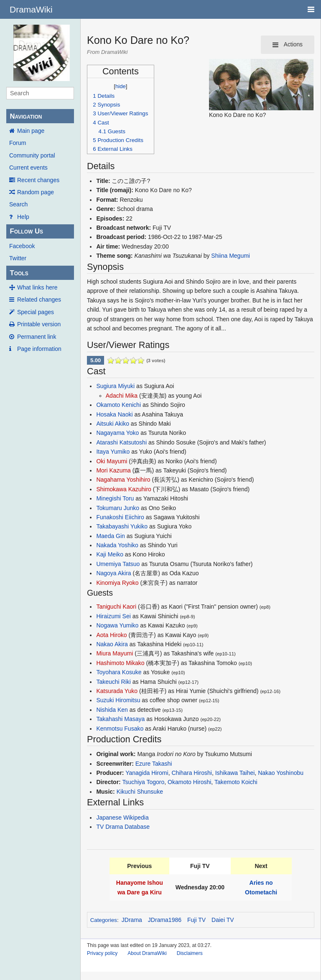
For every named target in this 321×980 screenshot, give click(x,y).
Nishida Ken (112, 710)
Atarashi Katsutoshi (121, 442)
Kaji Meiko (110, 554)
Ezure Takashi (154, 764)
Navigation (26, 116)
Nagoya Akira (113, 573)
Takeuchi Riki (113, 682)
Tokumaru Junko (118, 508)
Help (23, 217)
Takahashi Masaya (120, 719)
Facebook (22, 246)
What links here (37, 287)
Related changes (39, 300)
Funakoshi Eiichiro (120, 517)
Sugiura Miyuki (115, 386)
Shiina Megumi (231, 256)
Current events (28, 168)
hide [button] (121, 86)
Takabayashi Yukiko (122, 526)
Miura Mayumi (115, 653)
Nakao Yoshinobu (281, 773)
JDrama (132, 920)
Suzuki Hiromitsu (118, 700)
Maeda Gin (110, 536)
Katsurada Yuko (117, 691)
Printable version (39, 324)
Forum (18, 143)
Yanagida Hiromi (147, 773)
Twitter (18, 258)
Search (18, 204)
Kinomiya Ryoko (117, 583)
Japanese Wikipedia (122, 818)
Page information (39, 349)
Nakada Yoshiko (117, 545)
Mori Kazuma (113, 470)
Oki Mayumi (112, 461)
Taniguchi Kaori (116, 607)
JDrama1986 (165, 920)
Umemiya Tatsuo (118, 564)
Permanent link (37, 337)
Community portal (32, 155)
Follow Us (26, 231)
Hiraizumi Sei (113, 616)
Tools (19, 273)
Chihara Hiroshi (191, 773)
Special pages (36, 312)
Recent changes (38, 180)
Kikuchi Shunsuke (140, 792)
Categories (104, 920)
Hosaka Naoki (114, 414)
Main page (31, 131)
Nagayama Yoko (117, 433)
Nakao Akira (112, 644)
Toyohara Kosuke (119, 672)
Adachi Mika (122, 396)
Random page (36, 192)
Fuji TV (196, 920)
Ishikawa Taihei (235, 773)
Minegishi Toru (115, 498)
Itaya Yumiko (113, 452)
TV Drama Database (123, 827)
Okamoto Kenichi (118, 405)
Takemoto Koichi (236, 782)
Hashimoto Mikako (120, 663)
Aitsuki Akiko (113, 424)
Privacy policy (102, 953)
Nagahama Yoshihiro (123, 480)
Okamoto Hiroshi (189, 782)
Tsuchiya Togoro (143, 782)
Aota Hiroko (111, 635)
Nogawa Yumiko (117, 625)
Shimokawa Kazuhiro (124, 489)
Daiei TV (223, 920)
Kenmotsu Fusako (120, 729)
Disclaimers (190, 953)
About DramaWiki (147, 953)
